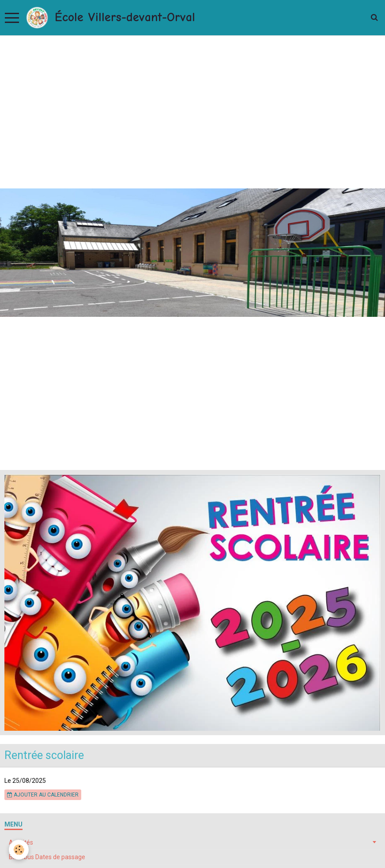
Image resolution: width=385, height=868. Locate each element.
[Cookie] (19, 850)
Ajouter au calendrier (43, 795)
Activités (21, 842)
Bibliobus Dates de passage (47, 857)
